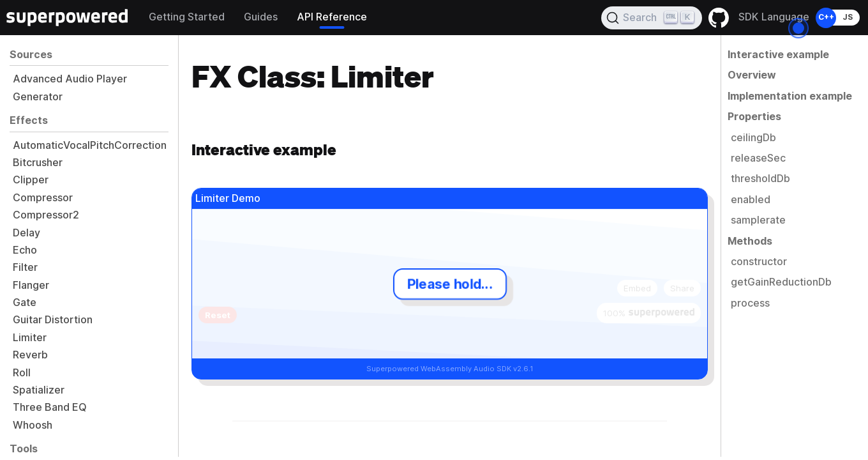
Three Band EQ (50, 407)
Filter (25, 267)
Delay (26, 233)
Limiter (30, 338)
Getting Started (187, 17)
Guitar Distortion (53, 320)
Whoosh (33, 425)
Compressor (43, 198)
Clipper (31, 180)
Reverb (30, 355)
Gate (25, 303)
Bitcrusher (38, 163)
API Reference (332, 17)
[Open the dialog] (798, 28)
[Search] (652, 18)
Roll (22, 373)
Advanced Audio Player (70, 79)
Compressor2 (46, 215)
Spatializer (39, 390)
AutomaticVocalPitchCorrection (90, 145)
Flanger (31, 285)
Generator (38, 97)
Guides (261, 17)
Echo (25, 250)
